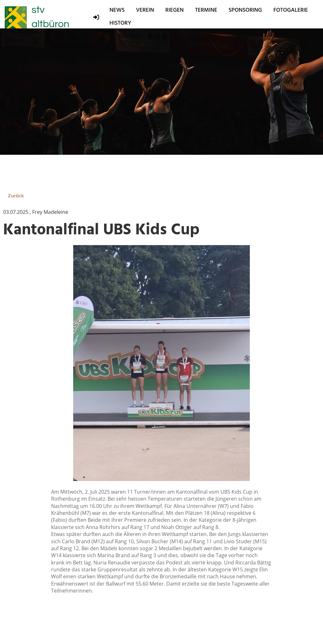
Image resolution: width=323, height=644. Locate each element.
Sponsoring (245, 10)
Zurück (16, 196)
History (120, 23)
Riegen (174, 10)
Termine (206, 10)
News (117, 10)
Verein (145, 10)
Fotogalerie (291, 10)
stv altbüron (50, 17)
